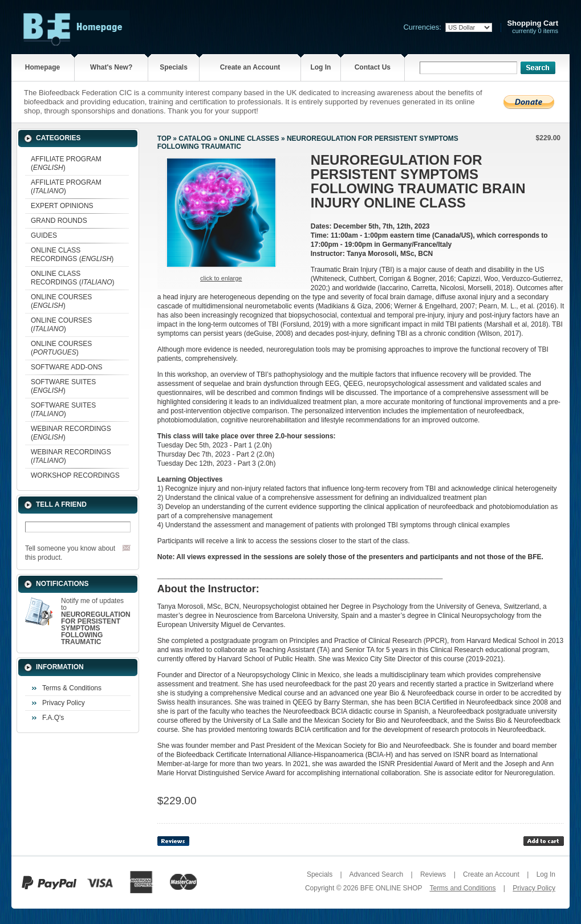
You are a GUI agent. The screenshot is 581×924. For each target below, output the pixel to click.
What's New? (111, 67)
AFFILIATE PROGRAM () (66, 163)
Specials (174, 67)
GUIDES (44, 235)
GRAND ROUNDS (59, 221)
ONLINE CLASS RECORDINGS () (72, 255)
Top (164, 139)
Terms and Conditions (462, 888)
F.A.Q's (53, 718)
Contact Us (373, 67)
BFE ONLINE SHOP (391, 888)
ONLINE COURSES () (61, 301)
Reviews (433, 874)
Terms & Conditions (72, 688)
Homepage (42, 67)
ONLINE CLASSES (249, 139)
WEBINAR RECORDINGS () (71, 433)
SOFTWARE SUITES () (63, 386)
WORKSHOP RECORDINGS (75, 475)
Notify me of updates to (96, 621)
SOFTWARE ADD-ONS (67, 367)
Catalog (195, 139)
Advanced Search (376, 874)
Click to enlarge (221, 278)
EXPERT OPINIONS (62, 206)
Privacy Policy (64, 703)
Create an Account (250, 67)
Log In (320, 67)
